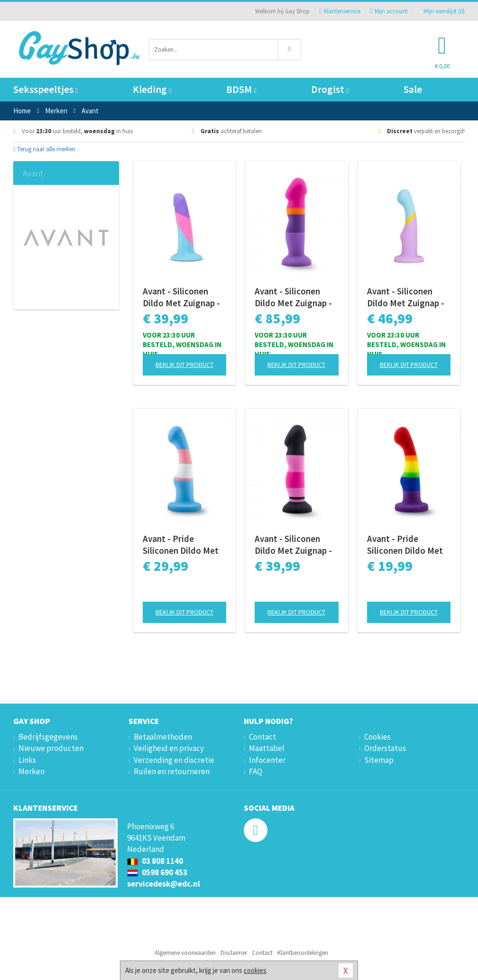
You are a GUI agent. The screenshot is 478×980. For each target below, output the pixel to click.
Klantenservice (340, 11)
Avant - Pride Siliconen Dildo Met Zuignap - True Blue (181, 545)
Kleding (152, 89)
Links (27, 760)
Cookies (377, 737)
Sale (413, 89)
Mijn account (389, 11)
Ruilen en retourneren (172, 771)
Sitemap (379, 760)
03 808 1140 (155, 861)
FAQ (256, 771)
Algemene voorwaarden (185, 953)
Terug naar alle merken (44, 149)
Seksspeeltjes (46, 89)
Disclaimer (234, 953)
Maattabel (267, 748)
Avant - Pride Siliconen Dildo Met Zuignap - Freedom (405, 545)
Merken (32, 771)
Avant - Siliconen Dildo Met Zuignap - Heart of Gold (406, 297)
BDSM (241, 89)
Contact (262, 737)
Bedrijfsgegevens (48, 737)
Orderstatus (385, 748)
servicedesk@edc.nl (164, 884)
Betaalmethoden (163, 737)
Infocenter (267, 760)
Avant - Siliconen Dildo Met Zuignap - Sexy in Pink (293, 545)
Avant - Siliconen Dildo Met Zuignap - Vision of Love (181, 297)
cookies (255, 970)
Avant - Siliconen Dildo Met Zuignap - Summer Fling (293, 297)
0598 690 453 (157, 872)
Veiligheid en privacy (169, 748)
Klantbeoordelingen (303, 953)
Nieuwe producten (51, 748)
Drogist (330, 89)
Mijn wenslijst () (441, 11)
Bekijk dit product (184, 365)
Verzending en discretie (174, 760)
